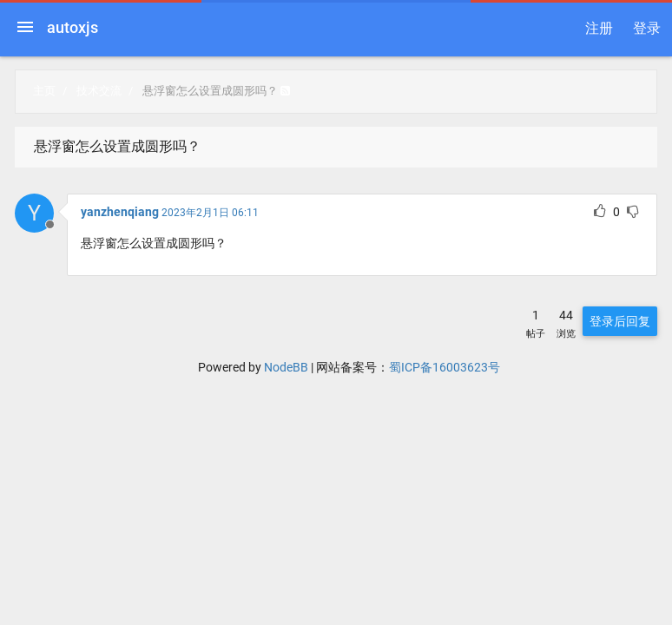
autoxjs (72, 27)
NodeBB (286, 367)
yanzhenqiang (120, 212)
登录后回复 (620, 321)
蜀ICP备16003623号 (445, 367)
